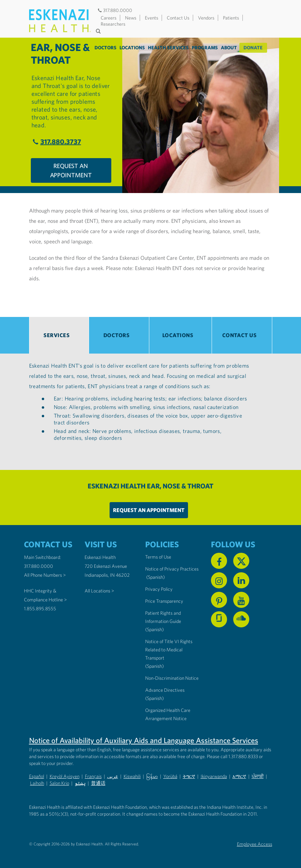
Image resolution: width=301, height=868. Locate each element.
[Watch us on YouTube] (241, 600)
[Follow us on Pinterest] (219, 600)
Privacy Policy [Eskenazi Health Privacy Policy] (159, 589)
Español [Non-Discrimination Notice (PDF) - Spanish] (37, 776)
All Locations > (99, 591)
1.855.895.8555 (40, 609)
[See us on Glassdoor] (219, 619)
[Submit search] (99, 31)
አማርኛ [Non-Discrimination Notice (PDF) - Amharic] (239, 776)
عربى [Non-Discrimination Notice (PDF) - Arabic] (113, 776)
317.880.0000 (115, 10)
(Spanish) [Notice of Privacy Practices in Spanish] (155, 577)
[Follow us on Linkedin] (241, 580)
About (229, 48)
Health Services (169, 48)
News (131, 18)
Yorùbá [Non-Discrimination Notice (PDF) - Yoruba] (170, 776)
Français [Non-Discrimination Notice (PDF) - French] (93, 776)
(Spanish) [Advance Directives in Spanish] (154, 698)
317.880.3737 (56, 142)
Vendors (206, 18)
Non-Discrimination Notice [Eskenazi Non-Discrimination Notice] (172, 678)
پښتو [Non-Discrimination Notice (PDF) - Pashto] (80, 783)
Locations (133, 48)
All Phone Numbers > (45, 575)
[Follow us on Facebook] (219, 561)
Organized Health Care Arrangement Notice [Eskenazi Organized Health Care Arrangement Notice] (168, 714)
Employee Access (255, 844)
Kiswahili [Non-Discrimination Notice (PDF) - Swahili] (132, 776)
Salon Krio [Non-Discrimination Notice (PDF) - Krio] (59, 783)
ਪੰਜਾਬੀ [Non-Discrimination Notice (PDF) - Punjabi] (258, 776)
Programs (205, 48)
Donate (253, 48)
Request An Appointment (71, 170)
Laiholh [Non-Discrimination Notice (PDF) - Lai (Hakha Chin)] (37, 783)
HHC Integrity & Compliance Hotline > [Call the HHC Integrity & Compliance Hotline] (45, 595)
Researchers (113, 24)
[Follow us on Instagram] (219, 580)
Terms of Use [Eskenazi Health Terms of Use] (158, 557)
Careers (109, 18)
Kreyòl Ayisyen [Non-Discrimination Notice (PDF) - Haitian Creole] (65, 776)
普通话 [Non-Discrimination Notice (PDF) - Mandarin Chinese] (98, 783)
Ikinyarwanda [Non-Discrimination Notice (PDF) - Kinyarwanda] (214, 776)
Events (152, 18)
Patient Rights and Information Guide (163, 617)
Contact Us (178, 18)
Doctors (106, 48)
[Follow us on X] (241, 561)
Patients (231, 18)
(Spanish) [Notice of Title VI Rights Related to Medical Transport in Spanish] (154, 666)
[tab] (59, 335)
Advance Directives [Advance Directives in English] (165, 690)
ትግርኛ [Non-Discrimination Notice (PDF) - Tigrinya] (189, 776)
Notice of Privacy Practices (172, 569)
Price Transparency (164, 601)
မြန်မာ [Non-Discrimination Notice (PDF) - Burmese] (152, 776)
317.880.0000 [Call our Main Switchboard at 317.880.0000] (39, 566)
